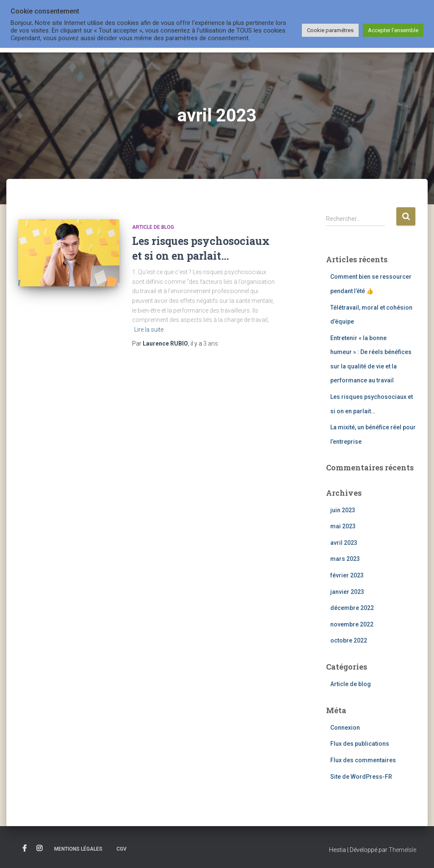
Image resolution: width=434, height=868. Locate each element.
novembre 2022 (352, 624)
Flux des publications (360, 744)
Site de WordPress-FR (361, 777)
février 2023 (347, 575)
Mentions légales (78, 849)
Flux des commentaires (363, 760)
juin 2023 (343, 510)
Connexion (345, 728)
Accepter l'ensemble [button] (393, 30)
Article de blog (153, 227)
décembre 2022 (352, 608)
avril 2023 (344, 543)
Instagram (39, 849)
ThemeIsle (402, 850)
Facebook (25, 849)
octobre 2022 (349, 640)
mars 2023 (345, 559)
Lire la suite (149, 330)
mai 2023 (343, 526)
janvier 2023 (347, 592)
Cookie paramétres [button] (330, 30)
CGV (122, 849)
